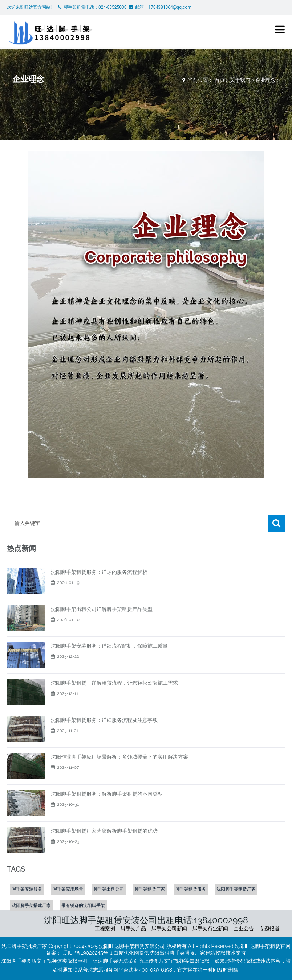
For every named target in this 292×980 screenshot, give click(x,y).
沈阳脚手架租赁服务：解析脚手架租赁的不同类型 (107, 794)
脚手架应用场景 (68, 889)
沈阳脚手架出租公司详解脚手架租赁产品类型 (102, 609)
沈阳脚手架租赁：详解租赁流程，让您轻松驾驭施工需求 (114, 683)
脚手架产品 (133, 928)
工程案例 (105, 928)
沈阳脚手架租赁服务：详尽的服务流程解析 (99, 572)
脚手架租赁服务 (191, 889)
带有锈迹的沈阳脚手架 (83, 905)
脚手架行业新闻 (210, 928)
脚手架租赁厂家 (150, 889)
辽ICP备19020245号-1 (88, 953)
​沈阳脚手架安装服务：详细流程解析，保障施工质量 (109, 646)
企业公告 (244, 928)
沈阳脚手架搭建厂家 (31, 905)
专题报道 (269, 928)
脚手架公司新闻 (169, 928)
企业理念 (265, 80)
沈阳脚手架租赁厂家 (236, 889)
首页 (220, 80)
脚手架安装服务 (27, 889)
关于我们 (240, 80)
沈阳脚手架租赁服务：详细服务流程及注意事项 (104, 720)
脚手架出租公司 (109, 889)
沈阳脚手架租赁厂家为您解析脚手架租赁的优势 (104, 831)
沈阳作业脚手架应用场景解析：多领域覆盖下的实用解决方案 (119, 757)
